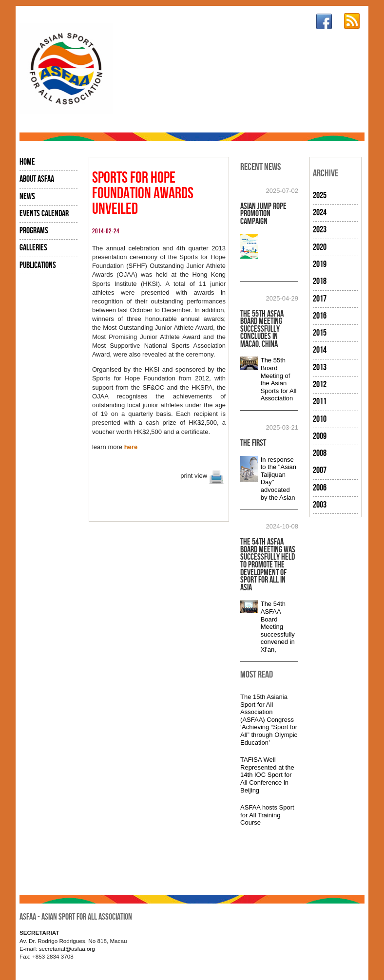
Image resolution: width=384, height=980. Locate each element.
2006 (320, 488)
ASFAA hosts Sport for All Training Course (267, 815)
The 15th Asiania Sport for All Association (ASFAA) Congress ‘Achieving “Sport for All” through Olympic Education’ (269, 720)
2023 (320, 230)
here (131, 447)
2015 (320, 333)
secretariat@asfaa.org (67, 949)
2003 (320, 505)
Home (27, 162)
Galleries (33, 248)
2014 (320, 350)
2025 (320, 196)
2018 (320, 281)
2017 (320, 299)
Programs (34, 231)
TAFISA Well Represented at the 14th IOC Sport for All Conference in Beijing (267, 775)
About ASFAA (37, 179)
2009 (320, 436)
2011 (320, 402)
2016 (320, 316)
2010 (320, 419)
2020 (320, 247)
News (27, 197)
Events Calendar (44, 214)
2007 (320, 470)
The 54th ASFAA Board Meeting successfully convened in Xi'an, (278, 627)
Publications (38, 265)
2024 (320, 213)
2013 (320, 367)
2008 (320, 453)
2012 (320, 385)
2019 (320, 264)
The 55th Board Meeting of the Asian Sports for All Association (279, 379)
